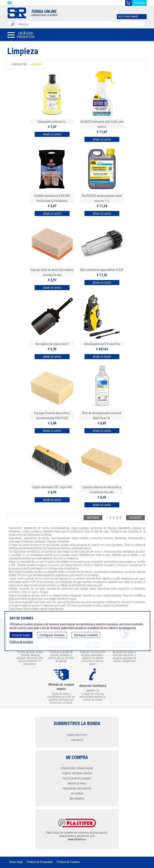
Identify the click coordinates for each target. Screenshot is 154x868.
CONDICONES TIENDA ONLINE (77, 768)
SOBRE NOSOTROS (77, 735)
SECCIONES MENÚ (128, 17)
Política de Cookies (68, 862)
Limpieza (36, 64)
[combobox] (81, 24)
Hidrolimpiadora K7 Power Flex (102, 344)
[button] (21, 35)
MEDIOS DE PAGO (77, 783)
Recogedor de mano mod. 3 (52, 344)
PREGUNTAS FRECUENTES (77, 789)
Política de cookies (21, 642)
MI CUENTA (77, 794)
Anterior (93, 518)
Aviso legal (16, 862)
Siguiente (135, 518)
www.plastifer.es (77, 839)
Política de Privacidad (40, 862)
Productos (20, 64)
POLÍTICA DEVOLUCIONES (77, 778)
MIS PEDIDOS (77, 799)
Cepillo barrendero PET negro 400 (52, 487)
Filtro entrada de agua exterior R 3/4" (102, 270)
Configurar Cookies (52, 635)
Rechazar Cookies (86, 635)
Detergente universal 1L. (52, 122)
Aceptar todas (21, 635)
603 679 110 (93, 691)
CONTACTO (77, 740)
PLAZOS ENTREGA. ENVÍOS (77, 773)
